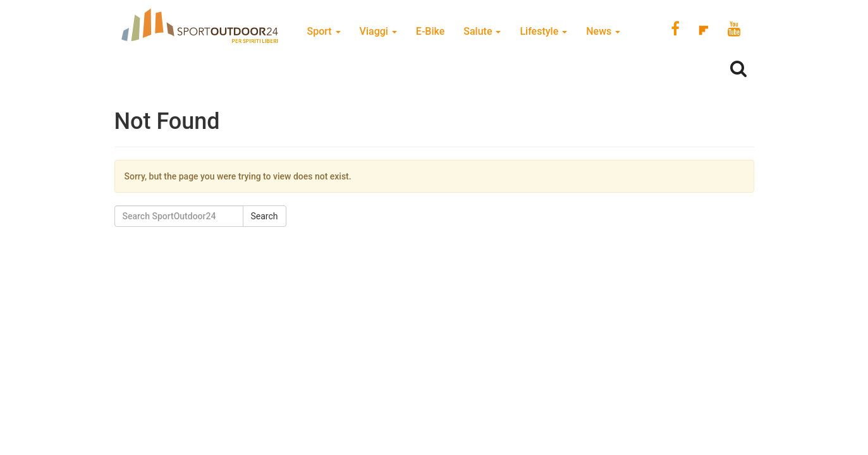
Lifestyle (543, 31)
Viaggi (378, 31)
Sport (324, 31)
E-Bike (430, 31)
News (603, 31)
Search (265, 216)
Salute (482, 31)
